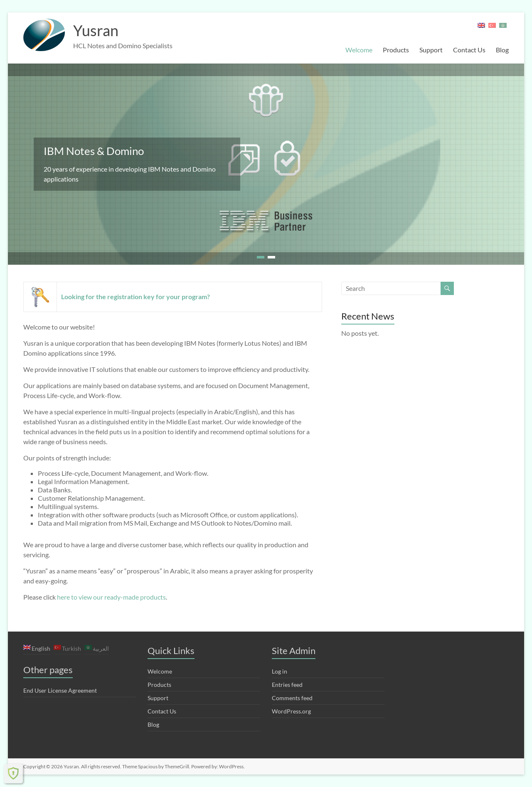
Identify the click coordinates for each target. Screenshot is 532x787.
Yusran (96, 30)
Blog (502, 50)
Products (396, 50)
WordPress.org (291, 711)
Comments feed (292, 698)
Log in (280, 671)
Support (431, 50)
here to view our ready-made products (111, 597)
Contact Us (469, 50)
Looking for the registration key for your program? (135, 296)
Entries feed (287, 685)
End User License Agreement (60, 690)
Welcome (359, 50)
